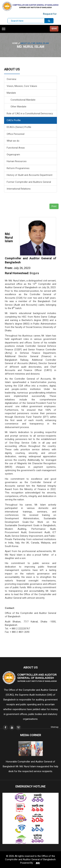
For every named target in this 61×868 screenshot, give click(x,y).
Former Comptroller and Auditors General (29, 182)
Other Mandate (17, 107)
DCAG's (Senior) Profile (19, 127)
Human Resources (17, 161)
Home (16, 43)
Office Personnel (16, 134)
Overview (11, 79)
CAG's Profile (14, 120)
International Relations (19, 189)
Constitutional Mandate (21, 100)
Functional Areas (16, 148)
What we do (13, 141)
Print (54, 206)
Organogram (13, 155)
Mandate (11, 93)
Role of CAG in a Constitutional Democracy (30, 114)
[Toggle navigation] (4, 29)
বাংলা (54, 29)
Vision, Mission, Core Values (22, 86)
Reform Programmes (18, 168)
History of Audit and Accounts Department (30, 175)
